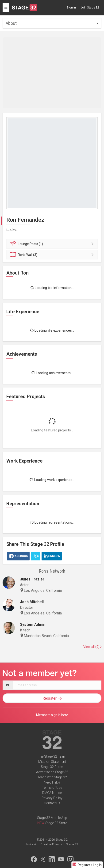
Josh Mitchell (32, 602)
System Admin (33, 624)
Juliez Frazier (32, 579)
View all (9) (92, 647)
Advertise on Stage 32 (52, 772)
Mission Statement (52, 762)
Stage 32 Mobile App (52, 818)
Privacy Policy (52, 798)
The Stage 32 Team (52, 756)
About (11, 23)
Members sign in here (52, 715)
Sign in (71, 7)
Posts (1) (53, 244)
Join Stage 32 (90, 7)
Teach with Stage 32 (52, 777)
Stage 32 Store (56, 823)
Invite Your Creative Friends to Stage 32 (52, 844)
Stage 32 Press (52, 767)
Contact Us (52, 803)
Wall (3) (53, 255)
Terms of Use (52, 788)
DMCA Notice (52, 793)
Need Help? (52, 782)
